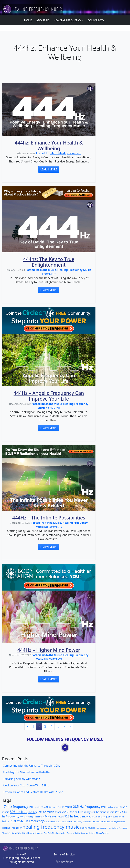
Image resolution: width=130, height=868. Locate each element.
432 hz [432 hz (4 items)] (66, 812)
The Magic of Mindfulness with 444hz (26, 772)
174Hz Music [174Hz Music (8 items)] (64, 807)
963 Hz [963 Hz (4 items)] (6, 821)
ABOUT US (43, 20)
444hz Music (58, 153)
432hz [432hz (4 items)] (118, 812)
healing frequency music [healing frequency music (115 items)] (51, 827)
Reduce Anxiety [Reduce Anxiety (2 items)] (60, 833)
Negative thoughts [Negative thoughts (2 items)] (35, 833)
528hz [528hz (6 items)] (92, 816)
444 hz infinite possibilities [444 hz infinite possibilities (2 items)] (31, 817)
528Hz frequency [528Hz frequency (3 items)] (104, 817)
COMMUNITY (96, 20)
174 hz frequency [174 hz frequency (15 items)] (15, 807)
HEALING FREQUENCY (68, 20)
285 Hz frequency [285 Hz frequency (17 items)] (87, 807)
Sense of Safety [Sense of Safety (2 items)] (73, 833)
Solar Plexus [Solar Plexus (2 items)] (97, 833)
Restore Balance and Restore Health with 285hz (33, 792)
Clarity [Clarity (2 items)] (80, 821)
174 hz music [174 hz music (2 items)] (34, 807)
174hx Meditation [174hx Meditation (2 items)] (48, 807)
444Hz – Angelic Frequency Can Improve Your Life (49, 396)
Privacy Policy (64, 862)
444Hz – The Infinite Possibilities (49, 518)
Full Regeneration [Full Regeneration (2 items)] (118, 821)
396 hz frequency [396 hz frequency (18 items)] (23, 812)
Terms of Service (64, 854)
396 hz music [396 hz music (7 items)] (46, 812)
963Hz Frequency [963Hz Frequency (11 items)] (32, 821)
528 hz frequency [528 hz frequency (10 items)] (76, 816)
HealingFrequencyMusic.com (22, 858)
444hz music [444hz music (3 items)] (58, 817)
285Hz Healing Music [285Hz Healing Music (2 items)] (110, 807)
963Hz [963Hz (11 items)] (14, 821)
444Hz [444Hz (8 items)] (47, 816)
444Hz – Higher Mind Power (49, 650)
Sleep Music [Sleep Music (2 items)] (86, 833)
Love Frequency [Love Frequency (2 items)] (121, 828)
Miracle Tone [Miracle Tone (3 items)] (21, 833)
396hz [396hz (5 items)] (58, 812)
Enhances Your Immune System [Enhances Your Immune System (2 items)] (96, 821)
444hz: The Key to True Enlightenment (49, 262)
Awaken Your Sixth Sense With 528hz (26, 785)
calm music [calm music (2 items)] (56, 821)
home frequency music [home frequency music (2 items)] (104, 828)
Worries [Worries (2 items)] (106, 833)
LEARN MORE (49, 169)
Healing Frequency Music (74, 270)
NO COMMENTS (53, 527)
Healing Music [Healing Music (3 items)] (87, 828)
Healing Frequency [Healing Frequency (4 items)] (12, 828)
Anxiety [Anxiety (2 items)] (47, 821)
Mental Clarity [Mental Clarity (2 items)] (8, 833)
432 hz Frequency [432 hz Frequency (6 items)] (80, 812)
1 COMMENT (74, 153)
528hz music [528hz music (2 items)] (118, 817)
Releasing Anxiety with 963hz (21, 779)
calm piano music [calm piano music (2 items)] (69, 821)
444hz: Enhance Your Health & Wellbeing (49, 146)
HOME (28, 20)
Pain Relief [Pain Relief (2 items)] (48, 833)
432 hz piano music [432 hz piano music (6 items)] (103, 812)
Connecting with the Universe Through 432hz (32, 766)
